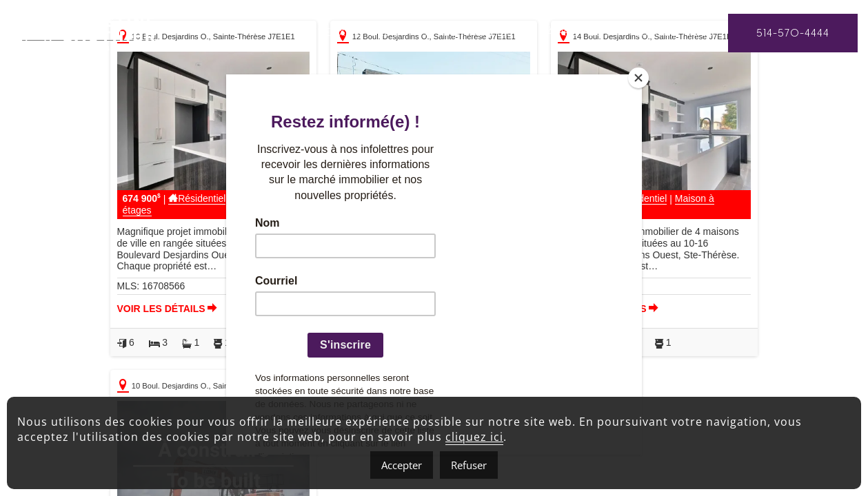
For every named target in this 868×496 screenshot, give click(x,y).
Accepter (402, 465)
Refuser (469, 465)
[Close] (638, 78)
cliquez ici (474, 437)
